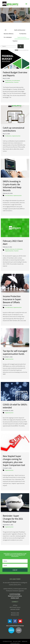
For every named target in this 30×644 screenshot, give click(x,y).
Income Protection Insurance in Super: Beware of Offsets (12, 299)
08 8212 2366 (16, 613)
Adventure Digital (15, 643)
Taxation (15, 41)
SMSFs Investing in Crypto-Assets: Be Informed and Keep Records (12, 186)
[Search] (21, 46)
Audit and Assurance (20, 30)
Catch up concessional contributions (14, 129)
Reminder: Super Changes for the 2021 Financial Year (13, 519)
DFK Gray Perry (17, 641)
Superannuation (22, 37)
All (6, 30)
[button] (26, 4)
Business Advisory (9, 34)
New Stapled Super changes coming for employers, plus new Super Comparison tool (14, 461)
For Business (23, 34)
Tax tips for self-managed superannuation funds (15, 352)
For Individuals (8, 37)
